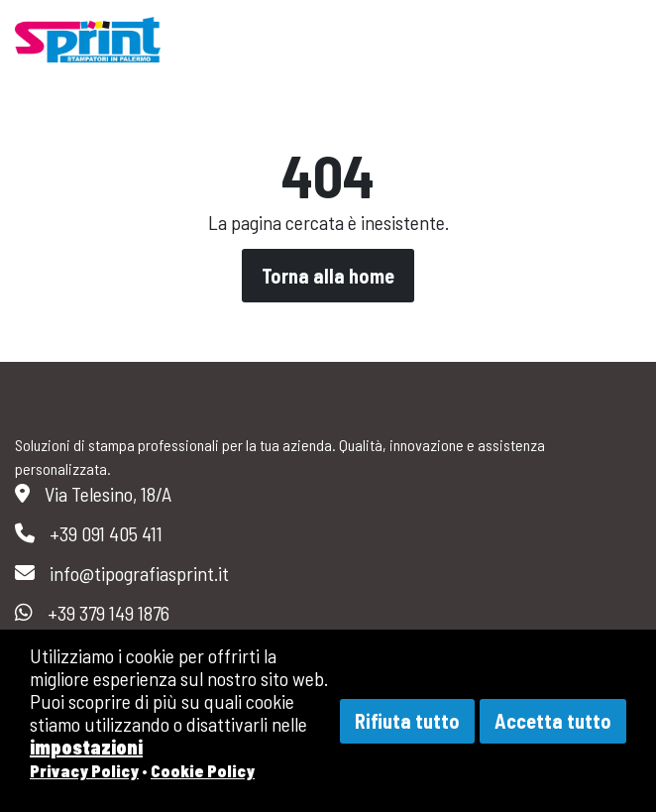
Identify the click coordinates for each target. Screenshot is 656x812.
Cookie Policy (203, 770)
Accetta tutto (553, 721)
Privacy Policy (84, 770)
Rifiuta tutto (407, 721)
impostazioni (86, 747)
